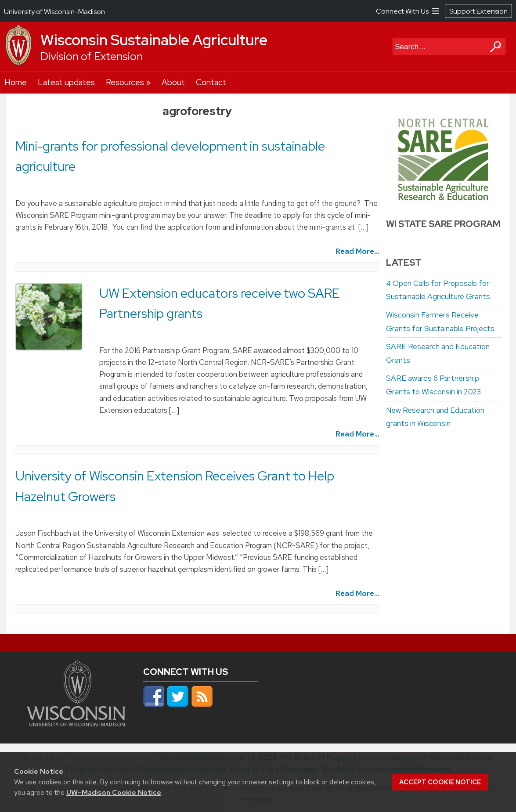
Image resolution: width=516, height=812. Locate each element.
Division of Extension (92, 56)
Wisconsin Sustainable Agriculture (154, 40)
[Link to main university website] (76, 724)
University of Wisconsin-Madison (54, 12)
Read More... (357, 251)
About (173, 82)
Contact (211, 82)
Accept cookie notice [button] (440, 782)
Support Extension (478, 11)
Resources (125, 82)
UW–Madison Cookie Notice (114, 792)
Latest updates (66, 82)
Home (16, 82)
